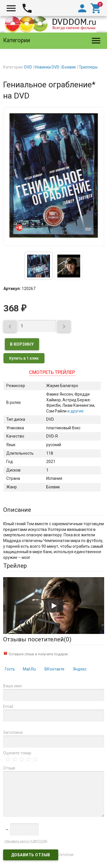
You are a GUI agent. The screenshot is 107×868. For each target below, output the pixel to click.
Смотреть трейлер (52, 372)
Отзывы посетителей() (37, 639)
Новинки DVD (47, 67)
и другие (75, 411)
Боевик (69, 67)
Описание (17, 510)
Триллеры (88, 67)
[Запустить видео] (54, 606)
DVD (28, 67)
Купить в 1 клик (24, 358)
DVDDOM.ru (18, 852)
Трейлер (15, 566)
